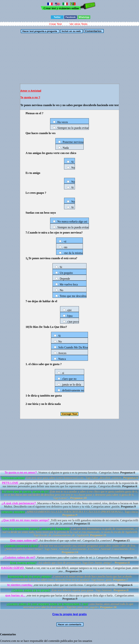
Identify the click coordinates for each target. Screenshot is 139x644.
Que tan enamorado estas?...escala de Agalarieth (36, 529)
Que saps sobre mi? (24, 541)
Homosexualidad (13, 478)
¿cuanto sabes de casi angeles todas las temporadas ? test (47, 604)
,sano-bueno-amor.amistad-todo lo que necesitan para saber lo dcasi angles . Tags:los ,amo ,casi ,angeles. (70, 606)
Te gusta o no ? (30, 97)
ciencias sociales (13, 512)
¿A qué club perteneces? (19, 503)
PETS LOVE (10, 483)
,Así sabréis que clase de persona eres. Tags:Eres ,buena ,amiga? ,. (70, 563)
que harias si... (15, 595)
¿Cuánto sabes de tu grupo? (31, 590)
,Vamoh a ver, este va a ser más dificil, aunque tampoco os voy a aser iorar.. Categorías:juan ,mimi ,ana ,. (70, 570)
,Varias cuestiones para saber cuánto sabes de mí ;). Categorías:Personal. (70, 558)
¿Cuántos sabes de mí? (19, 558)
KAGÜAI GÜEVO (12, 568)
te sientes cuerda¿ (20, 585)
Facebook (71, 17)
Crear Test (55, 24)
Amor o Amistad (31, 91)
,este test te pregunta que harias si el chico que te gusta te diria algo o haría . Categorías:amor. (70, 597)
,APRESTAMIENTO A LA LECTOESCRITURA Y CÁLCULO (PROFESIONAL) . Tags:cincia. (70, 513)
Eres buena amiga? (23, 563)
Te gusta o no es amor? (21, 473)
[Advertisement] (69, 58)
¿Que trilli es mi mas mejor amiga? (25, 520)
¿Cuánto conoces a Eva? (21, 546)
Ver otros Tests (78, 24)
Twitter (57, 17)
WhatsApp (84, 17)
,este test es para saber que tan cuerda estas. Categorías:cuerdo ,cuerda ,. (70, 585)
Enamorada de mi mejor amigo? (30, 576)
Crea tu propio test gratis (69, 614)
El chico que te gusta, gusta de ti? (26, 492)
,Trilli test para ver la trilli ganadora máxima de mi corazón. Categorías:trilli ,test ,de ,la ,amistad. (70, 522)
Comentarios (93, 31)
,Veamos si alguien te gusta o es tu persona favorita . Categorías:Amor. (70, 473)
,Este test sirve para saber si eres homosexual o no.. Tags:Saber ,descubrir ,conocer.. (70, 478)
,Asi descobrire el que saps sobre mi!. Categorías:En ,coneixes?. (70, 541)
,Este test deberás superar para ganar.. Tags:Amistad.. (70, 590)
